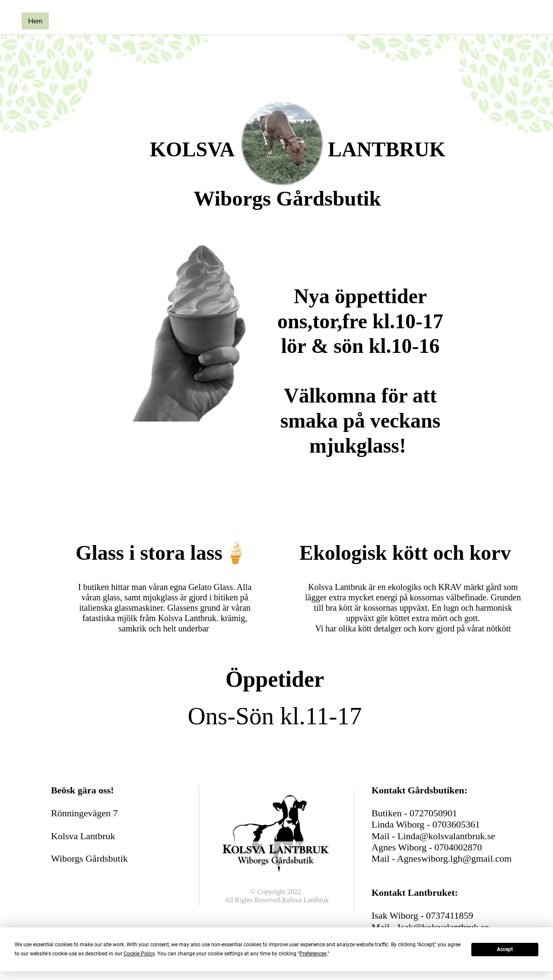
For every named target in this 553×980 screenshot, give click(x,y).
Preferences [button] (313, 954)
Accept (505, 949)
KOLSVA (192, 149)
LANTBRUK (387, 149)
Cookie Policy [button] (139, 954)
